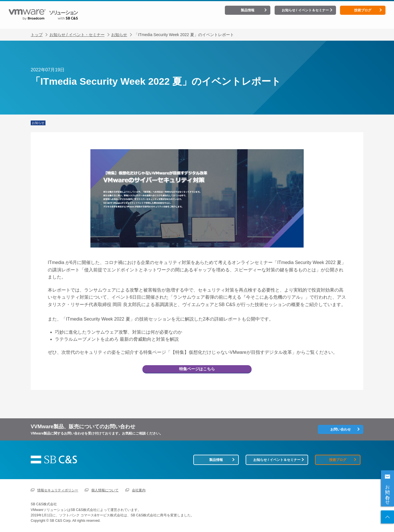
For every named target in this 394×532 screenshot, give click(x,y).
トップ (37, 30)
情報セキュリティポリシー (58, 490)
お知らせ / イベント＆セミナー (305, 10)
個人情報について (105, 490)
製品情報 (248, 10)
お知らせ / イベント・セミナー (77, 30)
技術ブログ (363, 10)
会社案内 (139, 490)
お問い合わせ (388, 492)
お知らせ (119, 30)
